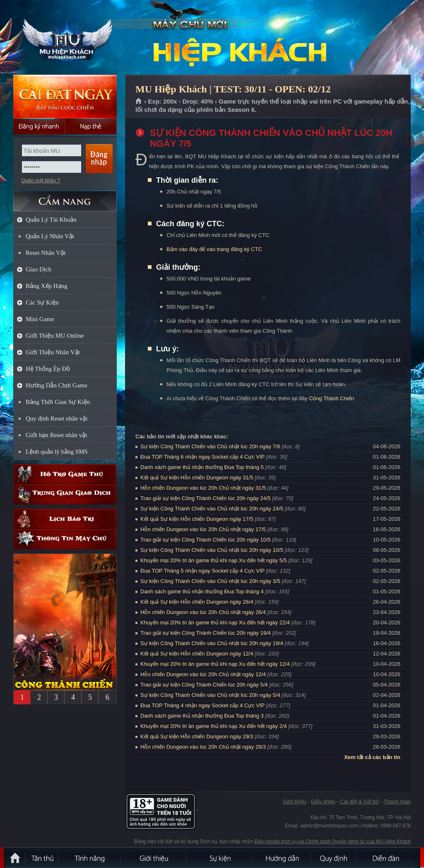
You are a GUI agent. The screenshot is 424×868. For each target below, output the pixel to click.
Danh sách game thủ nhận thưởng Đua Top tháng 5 (202, 467)
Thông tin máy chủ (65, 539)
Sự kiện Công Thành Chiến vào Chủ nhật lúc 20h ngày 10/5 (212, 550)
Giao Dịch (39, 269)
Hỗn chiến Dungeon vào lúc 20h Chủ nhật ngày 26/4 (203, 612)
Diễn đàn (388, 858)
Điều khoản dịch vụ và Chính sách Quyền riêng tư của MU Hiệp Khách (332, 841)
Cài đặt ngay (65, 96)
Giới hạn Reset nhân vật (56, 435)
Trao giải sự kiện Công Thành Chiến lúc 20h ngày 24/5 (206, 498)
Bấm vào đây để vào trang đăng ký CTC (214, 249)
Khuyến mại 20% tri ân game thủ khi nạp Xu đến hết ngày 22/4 (215, 623)
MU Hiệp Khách (65, 38)
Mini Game (40, 319)
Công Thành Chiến (331, 398)
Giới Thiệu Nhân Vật (53, 352)
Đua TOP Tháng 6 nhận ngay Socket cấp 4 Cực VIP (202, 457)
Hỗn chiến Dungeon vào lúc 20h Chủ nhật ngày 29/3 (203, 747)
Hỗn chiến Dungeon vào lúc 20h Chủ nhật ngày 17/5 (203, 529)
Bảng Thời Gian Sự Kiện (58, 402)
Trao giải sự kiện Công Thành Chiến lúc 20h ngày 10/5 (206, 540)
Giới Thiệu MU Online (55, 336)
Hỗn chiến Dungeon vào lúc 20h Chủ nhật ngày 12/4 (203, 674)
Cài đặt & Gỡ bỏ (359, 802)
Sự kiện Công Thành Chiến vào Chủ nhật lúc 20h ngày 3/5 (210, 581)
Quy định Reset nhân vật (57, 418)
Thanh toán (397, 802)
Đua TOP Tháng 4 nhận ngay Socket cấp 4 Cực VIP (202, 705)
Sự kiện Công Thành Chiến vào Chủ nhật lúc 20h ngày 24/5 (212, 509)
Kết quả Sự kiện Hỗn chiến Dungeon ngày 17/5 (197, 519)
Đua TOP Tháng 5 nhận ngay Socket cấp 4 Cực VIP (202, 571)
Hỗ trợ (65, 474)
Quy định (334, 858)
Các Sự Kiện (42, 302)
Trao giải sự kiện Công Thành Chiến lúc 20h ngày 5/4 (204, 685)
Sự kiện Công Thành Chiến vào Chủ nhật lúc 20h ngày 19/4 (212, 643)
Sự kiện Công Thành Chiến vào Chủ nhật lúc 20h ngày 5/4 (210, 695)
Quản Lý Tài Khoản (51, 220)
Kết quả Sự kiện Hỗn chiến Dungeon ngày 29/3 (197, 736)
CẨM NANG (65, 197)
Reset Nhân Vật (46, 253)
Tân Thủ (42, 858)
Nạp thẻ (91, 126)
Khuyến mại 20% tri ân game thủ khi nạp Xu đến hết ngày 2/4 (214, 726)
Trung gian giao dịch (65, 494)
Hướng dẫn (282, 858)
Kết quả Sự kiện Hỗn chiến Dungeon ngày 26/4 (197, 602)
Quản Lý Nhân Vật (50, 236)
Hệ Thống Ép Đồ (48, 369)
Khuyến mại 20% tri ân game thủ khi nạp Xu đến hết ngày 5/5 (214, 560)
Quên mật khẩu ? (41, 181)
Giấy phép (323, 802)
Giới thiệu (294, 802)
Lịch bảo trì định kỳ (65, 519)
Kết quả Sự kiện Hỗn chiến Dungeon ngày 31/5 (197, 478)
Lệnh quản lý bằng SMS (57, 452)
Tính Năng (90, 858)
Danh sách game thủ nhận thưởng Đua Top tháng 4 (202, 591)
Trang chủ (139, 102)
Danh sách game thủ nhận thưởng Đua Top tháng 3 (202, 716)
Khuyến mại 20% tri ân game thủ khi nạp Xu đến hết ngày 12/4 (215, 664)
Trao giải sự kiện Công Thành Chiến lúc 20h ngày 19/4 (206, 633)
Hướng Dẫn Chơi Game (57, 385)
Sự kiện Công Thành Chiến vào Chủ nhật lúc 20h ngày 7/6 (210, 446)
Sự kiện (220, 858)
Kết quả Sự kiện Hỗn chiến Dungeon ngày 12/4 (197, 654)
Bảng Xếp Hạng (47, 286)
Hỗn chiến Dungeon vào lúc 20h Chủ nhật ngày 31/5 (203, 488)
